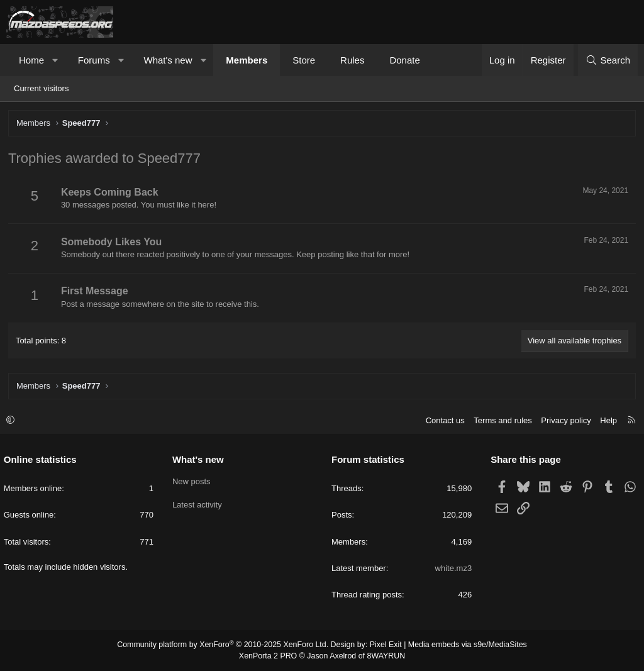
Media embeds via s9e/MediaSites (463, 646)
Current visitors (41, 88)
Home (31, 60)
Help (606, 421)
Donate (404, 60)
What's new (168, 60)
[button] (56, 60)
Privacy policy (563, 421)
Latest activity (198, 505)
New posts (193, 482)
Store (304, 60)
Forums (94, 60)
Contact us (442, 421)
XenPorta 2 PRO (269, 656)
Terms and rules (500, 421)
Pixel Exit (383, 646)
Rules (352, 60)
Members (247, 60)
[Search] (608, 60)
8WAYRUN (384, 656)
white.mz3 (452, 569)
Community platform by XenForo (226, 646)
